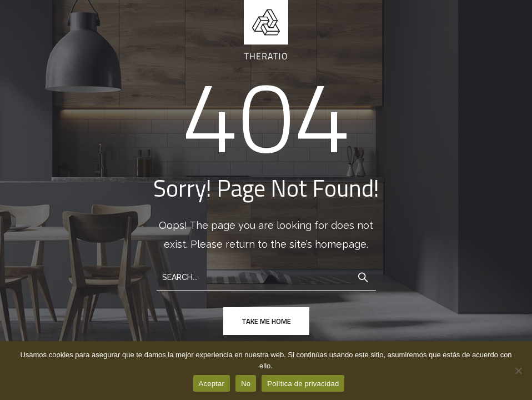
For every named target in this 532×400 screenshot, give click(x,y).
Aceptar (212, 384)
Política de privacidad (303, 384)
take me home (266, 321)
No (246, 384)
